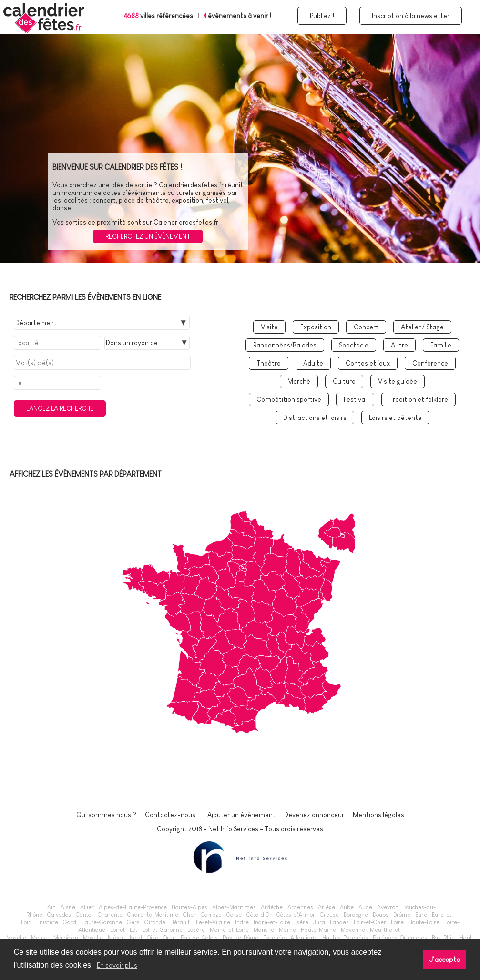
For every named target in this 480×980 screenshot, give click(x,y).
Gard (70, 922)
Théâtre (269, 363)
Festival (355, 399)
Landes (339, 922)
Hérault (180, 922)
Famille (441, 345)
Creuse (329, 915)
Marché (299, 381)
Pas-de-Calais (199, 938)
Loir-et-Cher (370, 922)
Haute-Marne (318, 930)
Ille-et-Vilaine (212, 922)
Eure (421, 915)
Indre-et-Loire (272, 922)
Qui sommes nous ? (106, 815)
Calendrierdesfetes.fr (191, 185)
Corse (234, 915)
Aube (347, 907)
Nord (136, 938)
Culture (344, 381)
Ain (51, 907)
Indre (242, 922)
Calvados (59, 915)
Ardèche (272, 907)
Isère (302, 922)
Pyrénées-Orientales (400, 938)
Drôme (402, 915)
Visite (269, 327)
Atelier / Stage (422, 327)
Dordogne (356, 915)
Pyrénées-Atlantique (290, 938)
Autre (399, 345)
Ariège (327, 907)
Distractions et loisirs (315, 418)
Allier (87, 907)
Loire (397, 922)
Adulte (313, 363)
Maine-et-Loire (229, 930)
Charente (110, 915)
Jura (319, 922)
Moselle (93, 938)
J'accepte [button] (445, 960)
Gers (133, 922)
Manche (264, 930)
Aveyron (388, 907)
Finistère (47, 922)
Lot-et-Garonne (162, 930)
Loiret (117, 930)
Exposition (316, 327)
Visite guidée (398, 381)
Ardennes (300, 907)
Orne (169, 938)
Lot (133, 930)
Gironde (155, 922)
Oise (153, 938)
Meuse (40, 938)
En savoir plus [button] (117, 965)
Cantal (84, 915)
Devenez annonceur (314, 815)
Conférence (430, 363)
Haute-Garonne (102, 922)
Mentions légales (378, 815)
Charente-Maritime (153, 915)
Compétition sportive (289, 399)
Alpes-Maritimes (234, 907)
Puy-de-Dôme (240, 938)
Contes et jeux (368, 363)
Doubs (381, 915)
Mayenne (353, 930)
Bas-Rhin (443, 938)
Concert (366, 327)
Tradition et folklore (419, 399)
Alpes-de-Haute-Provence (133, 907)
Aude (365, 907)
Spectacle (354, 345)
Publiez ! (322, 16)
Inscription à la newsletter (411, 16)
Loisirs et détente (395, 418)
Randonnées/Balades (285, 345)
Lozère (196, 930)
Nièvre (116, 938)
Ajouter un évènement (241, 815)
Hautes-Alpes (189, 907)
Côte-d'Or (259, 915)
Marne (287, 930)
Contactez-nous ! (172, 815)
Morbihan (66, 938)
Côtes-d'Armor (296, 915)
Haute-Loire (424, 922)
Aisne (68, 907)
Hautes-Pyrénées (345, 938)
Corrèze (211, 915)
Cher (189, 915)
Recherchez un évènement (148, 236)
